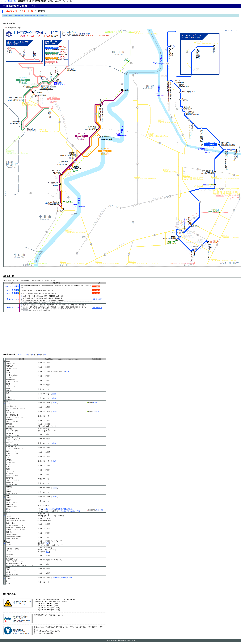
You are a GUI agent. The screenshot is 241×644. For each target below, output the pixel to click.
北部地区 (12, 286)
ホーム (4, 1)
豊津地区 (12, 293)
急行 (48, 543)
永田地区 (12, 290)
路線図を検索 (12, 1)
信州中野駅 (100, 510)
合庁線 (78, 511)
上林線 (46, 509)
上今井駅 (96, 412)
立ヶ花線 (52, 509)
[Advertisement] (35, 331)
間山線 (70, 509)
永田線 (67, 371)
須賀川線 (59, 509)
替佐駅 (95, 403)
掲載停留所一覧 (30, 15)
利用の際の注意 (42, 15)
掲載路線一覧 (19, 15)
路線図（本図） (8, 15)
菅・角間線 (71, 511)
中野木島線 (63, 511)
